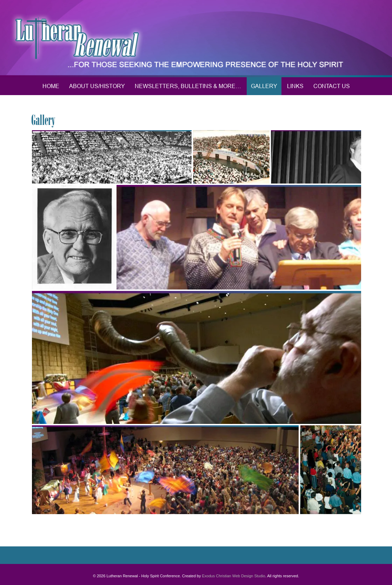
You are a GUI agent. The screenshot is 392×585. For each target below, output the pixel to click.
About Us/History (97, 86)
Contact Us (332, 86)
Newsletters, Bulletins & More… (188, 86)
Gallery (264, 86)
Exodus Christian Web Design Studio (234, 576)
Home (51, 86)
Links (295, 86)
